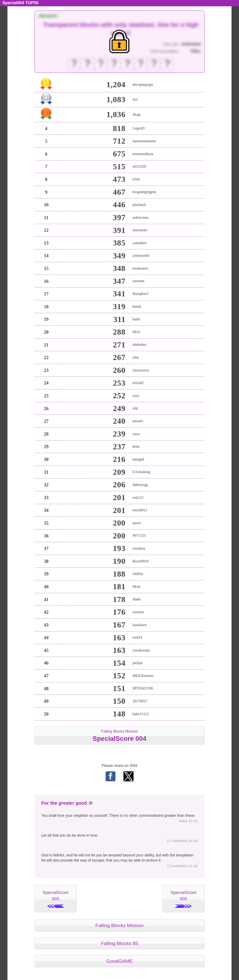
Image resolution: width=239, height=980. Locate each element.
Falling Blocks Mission (119, 736)
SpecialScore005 (183, 899)
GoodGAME (119, 961)
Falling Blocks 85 (120, 943)
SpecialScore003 (56, 899)
